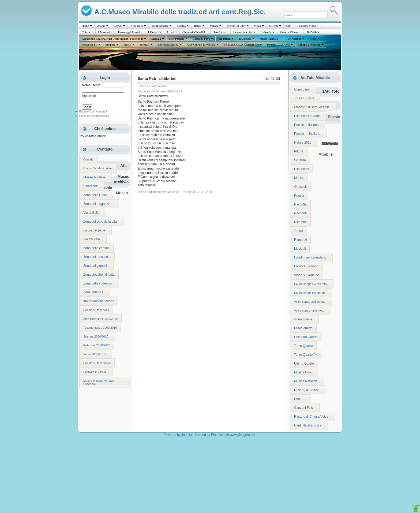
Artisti (170, 32)
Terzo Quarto (303, 346)
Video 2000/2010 (94, 354)
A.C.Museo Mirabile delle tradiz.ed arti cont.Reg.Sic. (180, 12)
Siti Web (312, 32)
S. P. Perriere (177, 39)
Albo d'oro (137, 26)
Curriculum (302, 89)
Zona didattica (93, 292)
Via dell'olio (91, 213)
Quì (289, 26)
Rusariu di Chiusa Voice (311, 417)
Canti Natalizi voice (308, 425)
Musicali (300, 249)
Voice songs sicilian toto (310, 302)
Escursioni (301, 169)
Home (85, 26)
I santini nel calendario (310, 257)
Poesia (299, 196)
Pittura (299, 151)
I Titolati (153, 32)
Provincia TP (89, 44)
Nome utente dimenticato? (95, 116)
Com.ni (118, 26)
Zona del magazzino (98, 204)
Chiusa (86, 32)
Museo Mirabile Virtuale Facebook (99, 382)
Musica (214, 26)
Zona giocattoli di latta (99, 275)
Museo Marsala (269, 39)
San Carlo (219, 32)
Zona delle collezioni (98, 283)
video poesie (303, 319)
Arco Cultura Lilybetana (201, 44)
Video (257, 26)
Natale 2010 (303, 143)
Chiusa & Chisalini (194, 32)
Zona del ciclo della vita (100, 222)
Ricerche (300, 222)
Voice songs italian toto (309, 310)
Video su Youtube (307, 275)
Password (89, 96)
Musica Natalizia (306, 381)
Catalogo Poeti (201, 39)
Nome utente (91, 85)
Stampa (181, 26)
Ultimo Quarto (304, 364)
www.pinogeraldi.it (243, 435)
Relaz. (198, 26)
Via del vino (92, 239)
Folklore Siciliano (306, 266)
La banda (266, 32)
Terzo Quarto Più (306, 355)
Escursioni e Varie (307, 116)
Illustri (127, 44)
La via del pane (94, 230)
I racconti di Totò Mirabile (312, 107)
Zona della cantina (96, 248)
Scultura (300, 160)
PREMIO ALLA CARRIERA (241, 44)
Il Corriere (245, 39)
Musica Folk (303, 372)
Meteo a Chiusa (289, 32)
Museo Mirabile (94, 177)
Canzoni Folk (303, 408)
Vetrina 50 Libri (236, 26)
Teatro (299, 231)
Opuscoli (300, 187)
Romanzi (300, 240)
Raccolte (300, 204)
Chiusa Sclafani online (98, 168)
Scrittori (144, 44)
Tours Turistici (304, 98)
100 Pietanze (294, 39)
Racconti (300, 213)
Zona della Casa (95, 195)
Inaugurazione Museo (99, 301)
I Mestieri (104, 32)
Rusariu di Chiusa (307, 390)
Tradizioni (224, 39)
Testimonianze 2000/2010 (100, 328)
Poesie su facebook (96, 310)
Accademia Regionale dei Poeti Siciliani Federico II (112, 39)
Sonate (299, 399)
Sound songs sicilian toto (310, 284)
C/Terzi (274, 26)
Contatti (88, 159)
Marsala (156, 39)
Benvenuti (90, 186)
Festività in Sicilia (95, 372)
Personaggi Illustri (129, 32)
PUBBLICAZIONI (278, 44)
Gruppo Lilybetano (309, 44)
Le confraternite (243, 32)
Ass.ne (101, 26)
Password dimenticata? (93, 112)
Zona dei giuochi (95, 266)
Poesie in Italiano (306, 125)
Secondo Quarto (306, 337)
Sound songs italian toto (310, 293)
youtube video (307, 26)
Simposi (110, 44)
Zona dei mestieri (96, 257)
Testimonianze (160, 26)
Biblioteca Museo (168, 44)
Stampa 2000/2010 (96, 336)
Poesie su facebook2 (97, 363)
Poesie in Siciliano (307, 134)
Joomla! (187, 435)
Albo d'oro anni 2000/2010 (100, 319)
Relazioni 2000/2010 (97, 345)
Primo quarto (303, 328)
